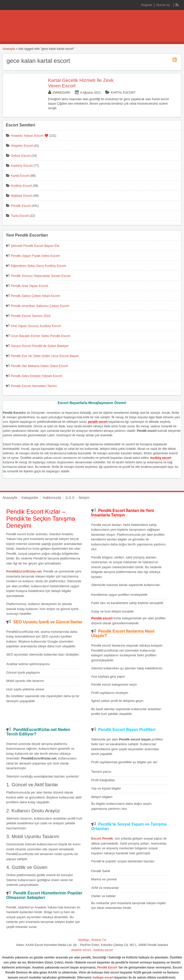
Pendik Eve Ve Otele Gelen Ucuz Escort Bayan (45, 356)
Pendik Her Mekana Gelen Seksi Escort (39, 366)
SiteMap (83, 940)
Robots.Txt (99, 940)
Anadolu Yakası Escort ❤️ (30, 136)
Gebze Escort (21, 156)
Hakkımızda (52, 498)
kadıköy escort (103, 950)
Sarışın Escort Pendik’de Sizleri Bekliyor (40, 346)
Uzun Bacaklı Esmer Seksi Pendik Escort (40, 336)
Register (147, 5)
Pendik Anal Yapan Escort (29, 286)
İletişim (84, 498)
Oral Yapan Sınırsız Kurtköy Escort (36, 326)
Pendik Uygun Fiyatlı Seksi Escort (35, 256)
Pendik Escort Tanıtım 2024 (31, 316)
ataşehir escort (81, 950)
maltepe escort (103, 977)
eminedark (62, 93)
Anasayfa (9, 49)
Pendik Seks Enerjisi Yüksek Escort (36, 376)
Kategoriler (30, 498)
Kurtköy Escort (21, 186)
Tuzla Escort (20, 216)
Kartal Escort (123, 93)
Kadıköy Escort (22, 166)
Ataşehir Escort (22, 146)
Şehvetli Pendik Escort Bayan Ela (35, 246)
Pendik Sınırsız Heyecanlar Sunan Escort (41, 276)
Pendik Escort (21, 206)
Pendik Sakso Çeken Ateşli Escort (35, 296)
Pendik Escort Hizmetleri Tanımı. (34, 386)
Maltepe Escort (22, 196)
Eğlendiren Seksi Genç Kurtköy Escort (38, 266)
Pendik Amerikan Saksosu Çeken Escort (40, 306)
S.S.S (70, 498)
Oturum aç (163, 5)
